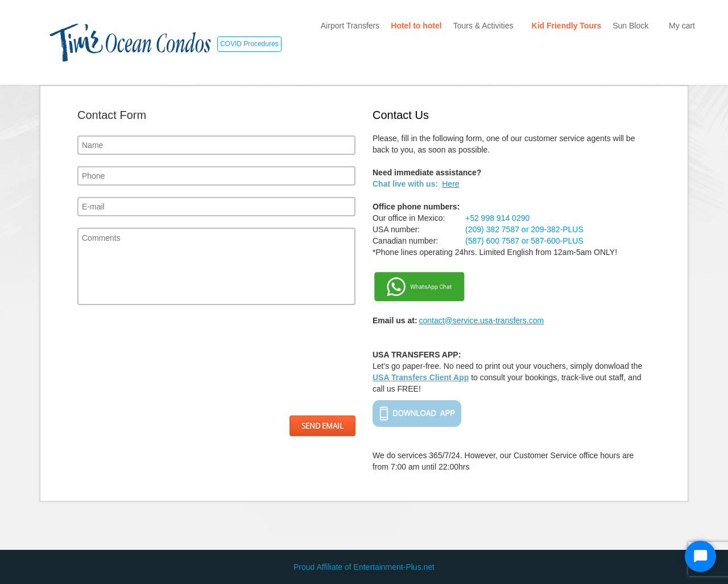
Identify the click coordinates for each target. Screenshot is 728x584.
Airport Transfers (350, 26)
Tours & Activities (487, 26)
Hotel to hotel (416, 26)
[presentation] (124, 360)
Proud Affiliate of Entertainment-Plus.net (364, 567)
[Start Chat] (700, 556)
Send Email (322, 426)
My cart (682, 26)
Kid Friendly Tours (567, 26)
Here (450, 184)
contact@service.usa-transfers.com (481, 320)
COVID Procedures (249, 44)
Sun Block (635, 26)
